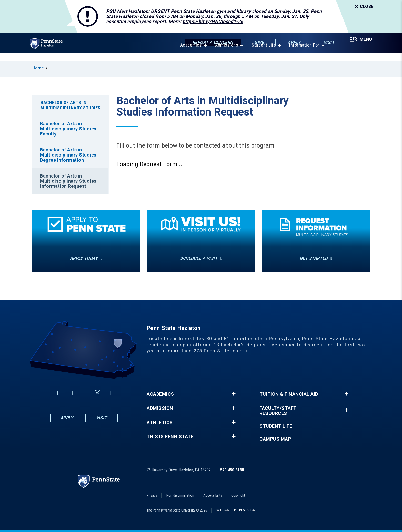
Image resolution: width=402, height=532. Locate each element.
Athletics (160, 423)
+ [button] (234, 394)
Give (256, 43)
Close (364, 7)
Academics (189, 53)
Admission (160, 408)
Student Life (261, 53)
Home (38, 68)
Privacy (152, 495)
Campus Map (275, 439)
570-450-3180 (232, 470)
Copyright (238, 495)
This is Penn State (170, 437)
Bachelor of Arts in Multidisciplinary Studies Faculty (68, 129)
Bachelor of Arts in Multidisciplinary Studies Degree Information (68, 155)
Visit (325, 43)
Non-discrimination (180, 495)
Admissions (224, 53)
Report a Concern (209, 43)
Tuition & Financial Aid (289, 394)
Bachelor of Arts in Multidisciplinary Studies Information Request (68, 181)
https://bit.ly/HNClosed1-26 (213, 21)
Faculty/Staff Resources (278, 411)
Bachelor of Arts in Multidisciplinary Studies (71, 105)
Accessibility (213, 495)
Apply (291, 43)
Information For (302, 53)
